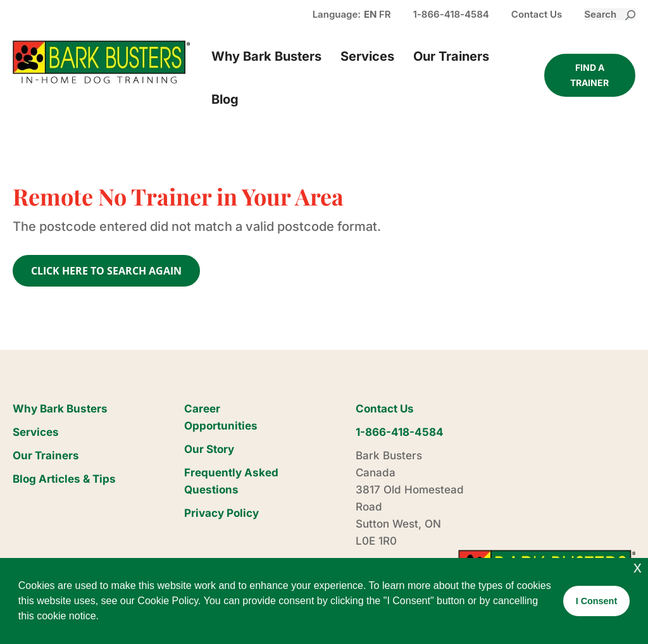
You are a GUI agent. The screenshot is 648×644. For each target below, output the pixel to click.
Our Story (209, 449)
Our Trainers (451, 56)
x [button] (638, 567)
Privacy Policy (221, 513)
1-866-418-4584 (451, 14)
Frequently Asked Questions (231, 481)
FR (385, 14)
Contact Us (537, 14)
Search (610, 14)
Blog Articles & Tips (64, 479)
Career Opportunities (221, 417)
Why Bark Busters (266, 56)
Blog (225, 99)
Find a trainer (589, 75)
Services (367, 56)
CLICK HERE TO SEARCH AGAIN (106, 271)
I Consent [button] (597, 601)
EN (370, 14)
